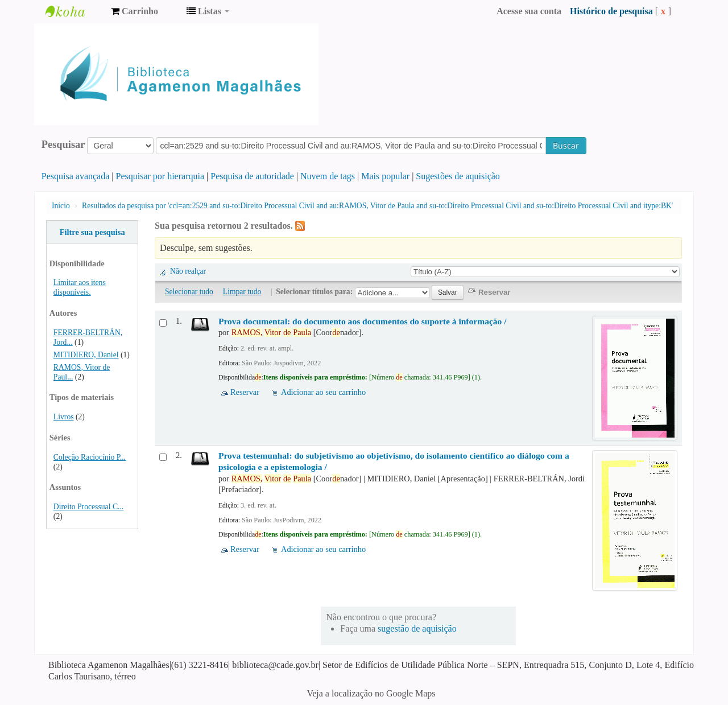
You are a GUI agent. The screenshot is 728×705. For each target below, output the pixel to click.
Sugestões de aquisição (458, 176)
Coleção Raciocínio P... (90, 457)
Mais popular (385, 176)
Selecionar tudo (189, 292)
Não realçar (188, 271)
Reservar (245, 392)
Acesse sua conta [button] (529, 11)
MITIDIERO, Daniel (86, 355)
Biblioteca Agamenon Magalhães (74, 11)
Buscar (566, 145)
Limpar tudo (242, 292)
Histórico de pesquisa (611, 11)
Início (61, 206)
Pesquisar (63, 145)
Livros (64, 417)
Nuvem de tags (328, 176)
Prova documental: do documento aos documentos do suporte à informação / (363, 321)
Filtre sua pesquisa (92, 232)
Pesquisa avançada (76, 176)
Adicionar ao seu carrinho (323, 392)
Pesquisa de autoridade (252, 176)
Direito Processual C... (88, 507)
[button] (135, 11)
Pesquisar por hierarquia (160, 176)
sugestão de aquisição (417, 628)
